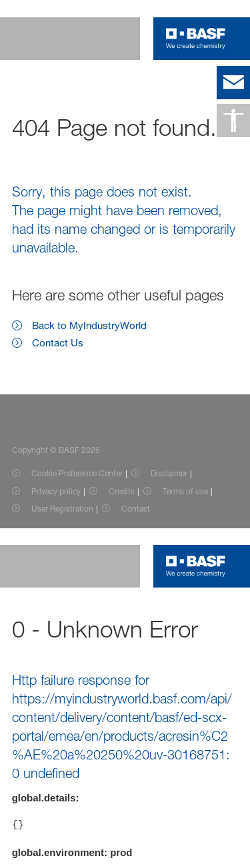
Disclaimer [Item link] (169, 473)
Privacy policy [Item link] (56, 491)
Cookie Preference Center (77, 473)
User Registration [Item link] (62, 509)
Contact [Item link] (136, 509)
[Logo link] (196, 39)
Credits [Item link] (122, 491)
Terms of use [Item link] (185, 491)
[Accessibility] (233, 121)
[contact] (233, 83)
